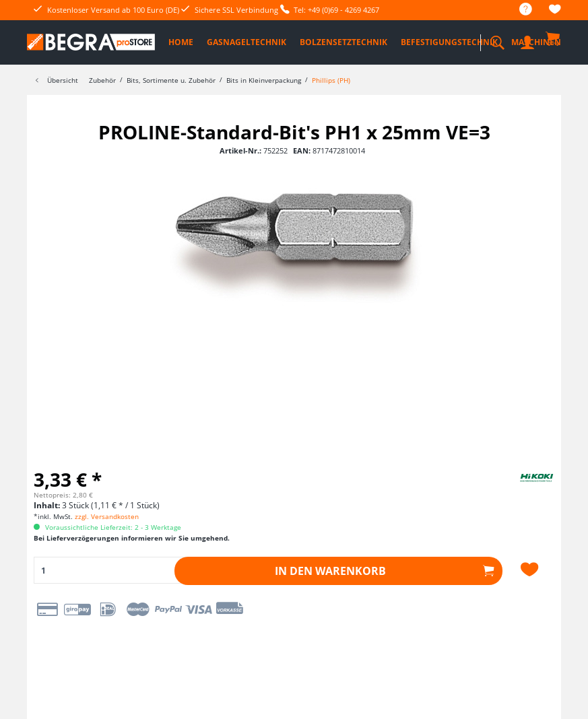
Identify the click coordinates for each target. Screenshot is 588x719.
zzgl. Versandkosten (107, 516)
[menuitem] (519, 10)
